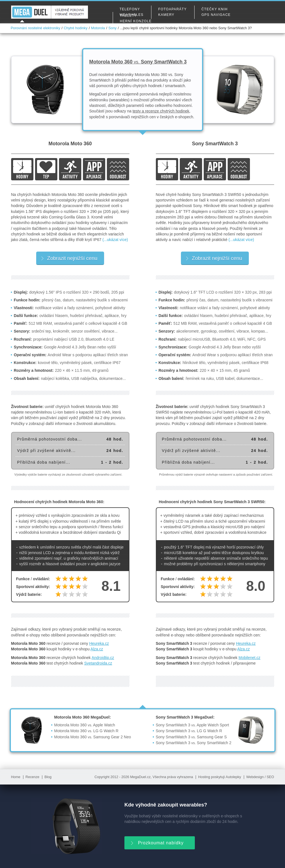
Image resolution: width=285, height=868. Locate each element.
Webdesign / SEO (260, 777)
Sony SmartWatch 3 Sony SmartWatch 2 (194, 743)
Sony (113, 28)
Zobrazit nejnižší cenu (69, 258)
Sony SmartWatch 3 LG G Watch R (189, 731)
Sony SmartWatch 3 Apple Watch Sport (192, 725)
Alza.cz (97, 649)
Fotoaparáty (173, 9)
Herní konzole (136, 21)
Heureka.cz (99, 643)
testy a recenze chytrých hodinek (161, 111)
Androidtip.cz (103, 658)
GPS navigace (216, 15)
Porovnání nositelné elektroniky (36, 28)
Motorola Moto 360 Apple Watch (85, 725)
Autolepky (233, 777)
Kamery (166, 15)
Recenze (33, 777)
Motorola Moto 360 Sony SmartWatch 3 (138, 62)
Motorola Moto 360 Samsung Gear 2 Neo (93, 737)
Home (16, 777)
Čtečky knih (215, 9)
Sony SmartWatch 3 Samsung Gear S (191, 737)
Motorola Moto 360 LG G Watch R (86, 731)
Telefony (130, 9)
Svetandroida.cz (98, 663)
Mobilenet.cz (250, 658)
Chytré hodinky (76, 28)
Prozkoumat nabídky (157, 842)
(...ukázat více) (115, 240)
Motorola (98, 28)
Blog (48, 777)
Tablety (128, 16)
